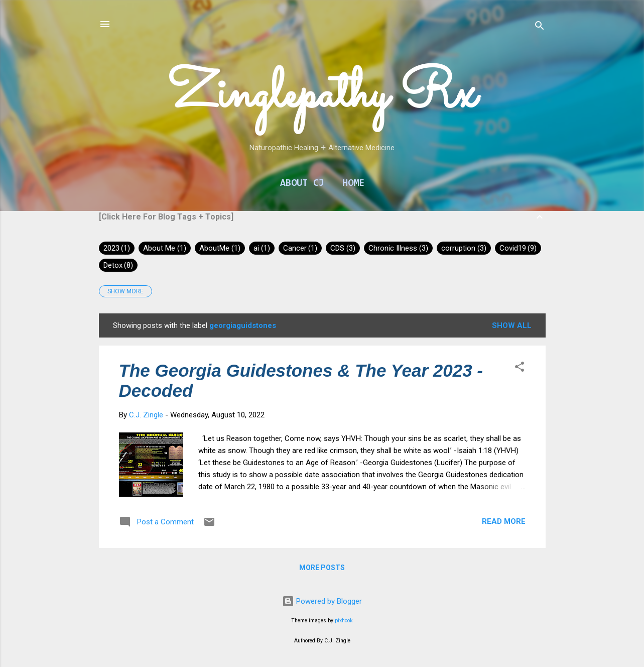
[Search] (540, 27)
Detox (118, 265)
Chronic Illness (398, 248)
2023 (117, 248)
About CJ (302, 183)
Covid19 (518, 248)
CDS (343, 248)
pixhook (344, 621)
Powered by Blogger (322, 601)
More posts (322, 568)
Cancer (300, 248)
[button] (520, 368)
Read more (504, 521)
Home (353, 183)
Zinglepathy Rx (322, 95)
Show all (512, 325)
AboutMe (220, 248)
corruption (464, 248)
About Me (165, 248)
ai (262, 248)
